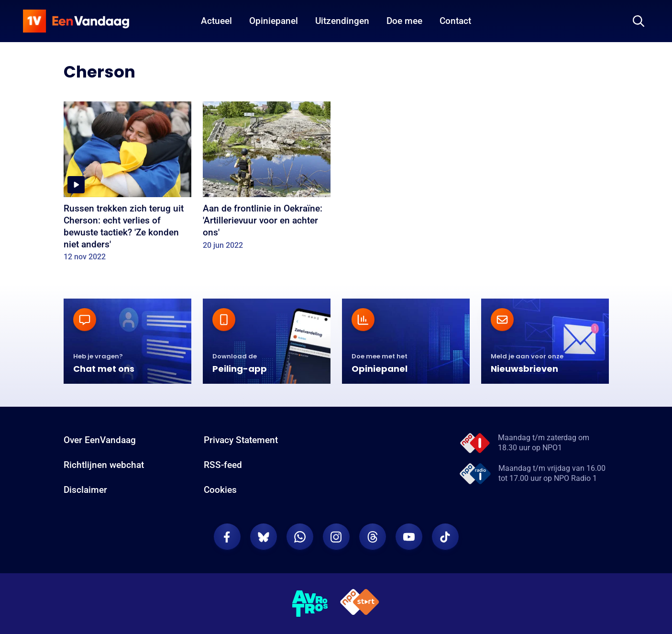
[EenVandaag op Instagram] (336, 537)
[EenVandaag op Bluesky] (264, 537)
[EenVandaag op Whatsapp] (300, 537)
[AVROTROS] (310, 604)
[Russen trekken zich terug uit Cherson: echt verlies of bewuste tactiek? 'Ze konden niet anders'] (127, 185)
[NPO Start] (360, 604)
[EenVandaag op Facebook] (227, 537)
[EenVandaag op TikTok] (445, 537)
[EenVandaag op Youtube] (409, 537)
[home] (76, 21)
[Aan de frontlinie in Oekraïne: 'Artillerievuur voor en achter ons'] (267, 179)
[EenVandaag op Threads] (373, 537)
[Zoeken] (639, 21)
